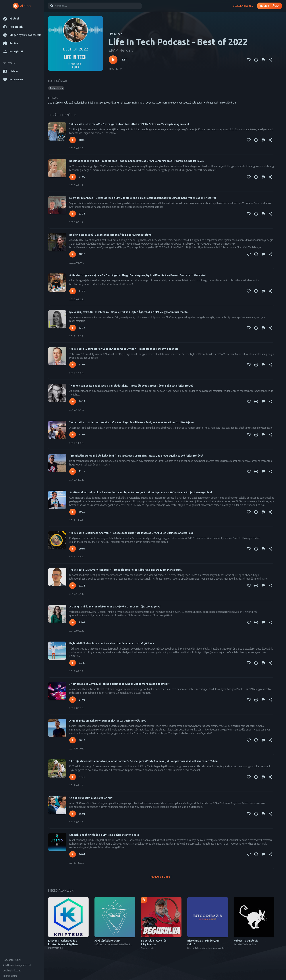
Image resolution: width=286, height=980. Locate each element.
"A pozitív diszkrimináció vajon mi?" (91, 798)
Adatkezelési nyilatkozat (17, 965)
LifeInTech (115, 34)
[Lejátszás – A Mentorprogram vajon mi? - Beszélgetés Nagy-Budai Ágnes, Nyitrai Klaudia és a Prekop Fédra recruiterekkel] (73, 291)
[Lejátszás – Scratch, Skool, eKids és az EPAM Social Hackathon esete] (73, 854)
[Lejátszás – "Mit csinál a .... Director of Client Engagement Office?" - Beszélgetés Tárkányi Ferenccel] (73, 365)
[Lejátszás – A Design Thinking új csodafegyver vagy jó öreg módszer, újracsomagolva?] (73, 622)
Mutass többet (161, 877)
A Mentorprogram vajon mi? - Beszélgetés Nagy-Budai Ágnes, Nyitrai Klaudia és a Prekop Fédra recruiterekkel (137, 275)
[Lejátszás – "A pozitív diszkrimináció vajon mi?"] (73, 814)
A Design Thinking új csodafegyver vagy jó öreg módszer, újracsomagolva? (115, 607)
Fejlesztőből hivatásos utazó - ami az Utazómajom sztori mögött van (112, 643)
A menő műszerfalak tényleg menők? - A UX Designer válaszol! (108, 721)
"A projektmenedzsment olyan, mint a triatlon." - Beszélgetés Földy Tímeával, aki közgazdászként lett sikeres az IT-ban (143, 761)
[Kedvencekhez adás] (249, 60)
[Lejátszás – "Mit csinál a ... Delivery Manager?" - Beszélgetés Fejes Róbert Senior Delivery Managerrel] (73, 586)
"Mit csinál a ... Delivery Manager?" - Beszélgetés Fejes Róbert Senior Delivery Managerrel (125, 570)
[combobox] (94, 6)
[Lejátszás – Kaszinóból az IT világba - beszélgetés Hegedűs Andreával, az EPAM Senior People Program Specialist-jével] (73, 177)
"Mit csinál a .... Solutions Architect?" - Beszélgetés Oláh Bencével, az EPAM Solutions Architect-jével (132, 422)
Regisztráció (269, 6)
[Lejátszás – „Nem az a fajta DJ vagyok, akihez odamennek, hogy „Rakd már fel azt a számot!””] (73, 700)
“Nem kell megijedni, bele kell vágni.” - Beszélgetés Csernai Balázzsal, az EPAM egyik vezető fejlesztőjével (136, 456)
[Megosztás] (271, 60)
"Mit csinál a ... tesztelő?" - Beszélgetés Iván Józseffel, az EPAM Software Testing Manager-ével (129, 124)
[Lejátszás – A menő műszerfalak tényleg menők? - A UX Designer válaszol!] (73, 740)
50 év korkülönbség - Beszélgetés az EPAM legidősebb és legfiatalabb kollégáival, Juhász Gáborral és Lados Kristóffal (143, 198)
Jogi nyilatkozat (12, 971)
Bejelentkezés (243, 6)
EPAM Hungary (121, 50)
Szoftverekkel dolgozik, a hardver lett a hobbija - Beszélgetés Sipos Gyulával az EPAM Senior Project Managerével (141, 492)
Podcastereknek (12, 960)
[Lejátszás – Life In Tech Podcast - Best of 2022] (113, 60)
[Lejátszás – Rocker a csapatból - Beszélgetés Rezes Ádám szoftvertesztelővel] (73, 254)
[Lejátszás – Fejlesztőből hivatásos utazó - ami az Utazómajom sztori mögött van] (73, 663)
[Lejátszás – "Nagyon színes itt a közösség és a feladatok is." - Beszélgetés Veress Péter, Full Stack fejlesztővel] (73, 402)
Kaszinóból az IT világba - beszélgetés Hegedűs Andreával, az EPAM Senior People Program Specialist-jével (136, 161)
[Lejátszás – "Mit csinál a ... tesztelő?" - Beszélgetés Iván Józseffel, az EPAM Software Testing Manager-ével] (73, 140)
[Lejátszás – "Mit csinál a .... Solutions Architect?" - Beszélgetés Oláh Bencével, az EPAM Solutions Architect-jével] (73, 435)
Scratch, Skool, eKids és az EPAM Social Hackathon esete (104, 835)
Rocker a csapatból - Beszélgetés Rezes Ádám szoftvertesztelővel (111, 235)
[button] (22, 19)
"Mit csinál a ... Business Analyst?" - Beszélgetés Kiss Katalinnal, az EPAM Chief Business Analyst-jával (132, 533)
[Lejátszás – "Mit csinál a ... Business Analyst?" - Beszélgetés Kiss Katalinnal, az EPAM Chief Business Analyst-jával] (73, 549)
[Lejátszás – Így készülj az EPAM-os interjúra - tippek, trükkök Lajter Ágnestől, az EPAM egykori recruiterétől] (73, 328)
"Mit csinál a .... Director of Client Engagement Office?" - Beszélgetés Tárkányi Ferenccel (124, 349)
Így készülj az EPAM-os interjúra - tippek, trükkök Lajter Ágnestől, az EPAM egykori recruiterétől (129, 312)
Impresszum (10, 976)
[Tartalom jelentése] (263, 60)
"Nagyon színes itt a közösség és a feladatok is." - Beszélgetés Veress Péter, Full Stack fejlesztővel (131, 386)
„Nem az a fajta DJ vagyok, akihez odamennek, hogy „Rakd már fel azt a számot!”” (120, 684)
